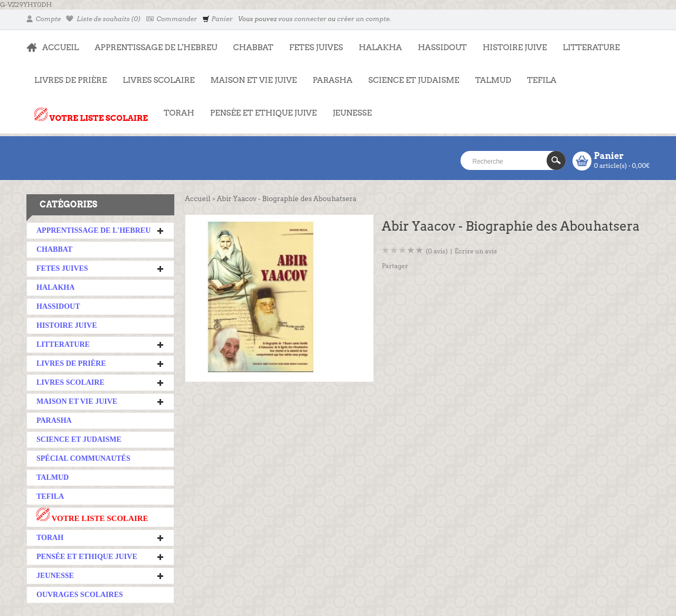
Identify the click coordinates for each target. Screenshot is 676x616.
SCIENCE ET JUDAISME (414, 80)
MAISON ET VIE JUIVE (250, 75)
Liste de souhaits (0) (104, 19)
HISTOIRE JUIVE (515, 48)
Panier (217, 19)
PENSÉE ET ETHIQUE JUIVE (260, 108)
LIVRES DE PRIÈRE (67, 75)
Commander (172, 19)
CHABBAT (253, 48)
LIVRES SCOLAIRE (154, 75)
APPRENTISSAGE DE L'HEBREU (152, 42)
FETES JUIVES (312, 42)
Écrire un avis (476, 251)
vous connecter (302, 19)
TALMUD (493, 80)
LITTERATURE (587, 42)
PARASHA (332, 80)
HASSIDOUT (442, 48)
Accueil (198, 199)
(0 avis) (437, 251)
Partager (395, 266)
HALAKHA (380, 48)
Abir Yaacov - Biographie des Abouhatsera (286, 199)
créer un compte (363, 19)
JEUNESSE (348, 108)
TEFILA (542, 80)
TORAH (175, 108)
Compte (44, 19)
